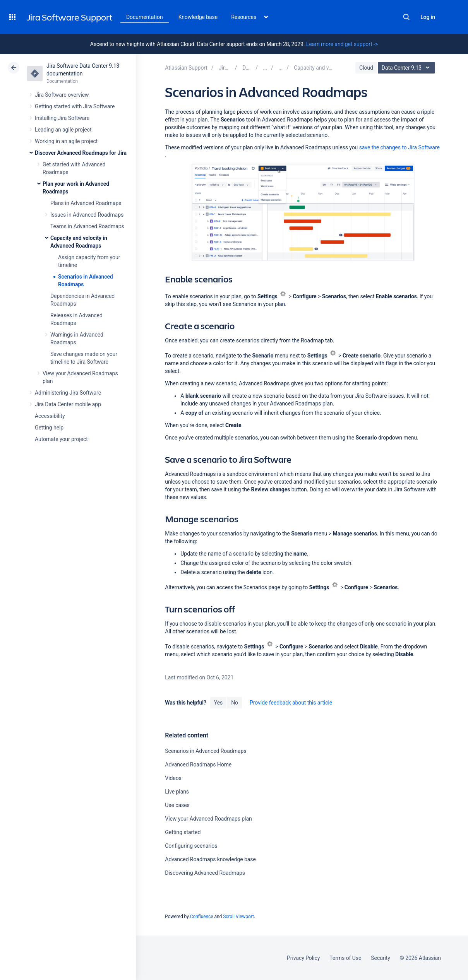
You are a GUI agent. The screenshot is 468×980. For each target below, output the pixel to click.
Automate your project (61, 439)
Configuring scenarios (191, 846)
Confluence (202, 917)
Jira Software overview (62, 95)
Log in (428, 17)
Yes (218, 703)
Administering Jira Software (68, 393)
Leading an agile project (63, 130)
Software (399, 147)
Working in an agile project (66, 141)
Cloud (366, 68)
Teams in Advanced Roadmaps (87, 226)
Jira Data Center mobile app (68, 404)
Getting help (49, 428)
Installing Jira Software (62, 118)
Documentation (145, 17)
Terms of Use (345, 958)
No (235, 703)
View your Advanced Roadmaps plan (208, 819)
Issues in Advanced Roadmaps (87, 215)
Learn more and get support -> (342, 44)
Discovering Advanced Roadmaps (205, 873)
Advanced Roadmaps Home (198, 765)
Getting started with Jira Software (75, 106)
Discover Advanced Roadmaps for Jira (81, 153)
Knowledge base (198, 17)
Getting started (183, 832)
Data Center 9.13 (407, 68)
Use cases (177, 805)
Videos (173, 778)
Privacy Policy (303, 958)
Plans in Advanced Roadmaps (86, 203)
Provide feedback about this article (291, 703)
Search (406, 17)
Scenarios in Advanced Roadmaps (206, 751)
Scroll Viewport (238, 917)
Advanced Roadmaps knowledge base (210, 859)
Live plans (177, 792)
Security (381, 958)
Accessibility (50, 416)
